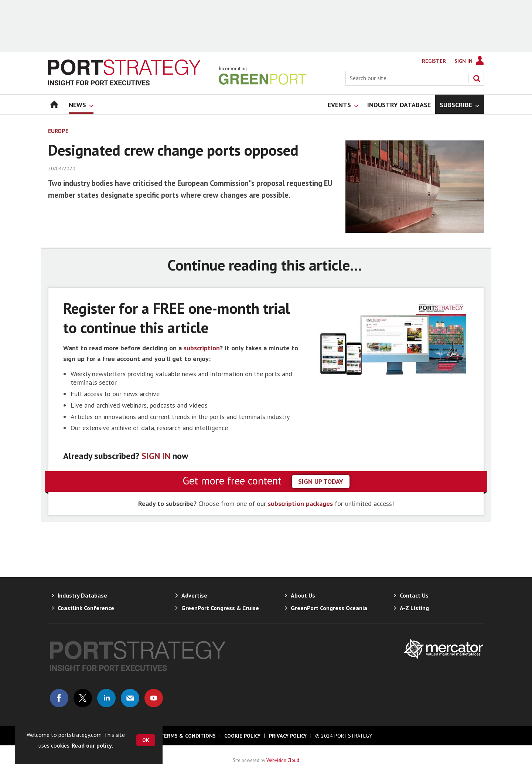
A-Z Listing (414, 608)
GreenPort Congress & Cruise (220, 608)
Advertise (194, 595)
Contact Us (414, 595)
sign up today (321, 481)
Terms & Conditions (188, 736)
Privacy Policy (288, 736)
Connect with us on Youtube (154, 698)
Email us (130, 698)
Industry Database (82, 595)
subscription (202, 348)
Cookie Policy (242, 736)
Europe (58, 131)
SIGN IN (156, 456)
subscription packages (300, 504)
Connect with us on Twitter (83, 698)
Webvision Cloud (283, 760)
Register (434, 61)
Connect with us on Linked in (106, 698)
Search (477, 78)
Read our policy (92, 745)
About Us (303, 595)
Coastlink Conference (86, 608)
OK (146, 740)
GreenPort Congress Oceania (329, 608)
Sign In (463, 61)
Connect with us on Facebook (59, 698)
